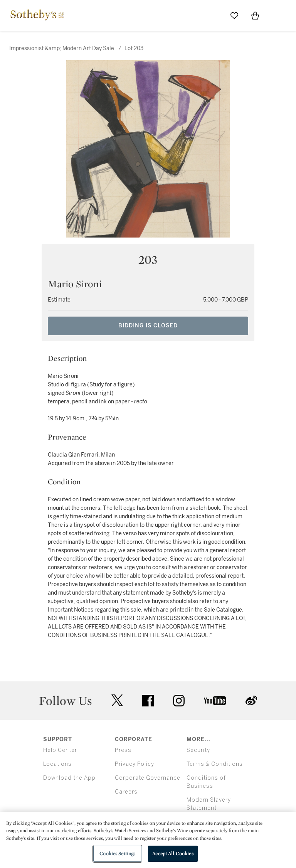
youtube (215, 701)
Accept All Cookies (173, 854)
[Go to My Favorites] (234, 15)
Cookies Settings (117, 854)
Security (198, 750)
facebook (148, 701)
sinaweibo (251, 700)
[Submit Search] (214, 15)
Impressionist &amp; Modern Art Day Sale (62, 48)
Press (123, 750)
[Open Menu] (276, 16)
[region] (148, 840)
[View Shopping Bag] (255, 15)
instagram (179, 701)
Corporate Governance (148, 778)
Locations (57, 764)
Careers (126, 792)
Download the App (69, 778)
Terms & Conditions (215, 764)
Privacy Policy (135, 764)
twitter (117, 700)
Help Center (60, 750)
